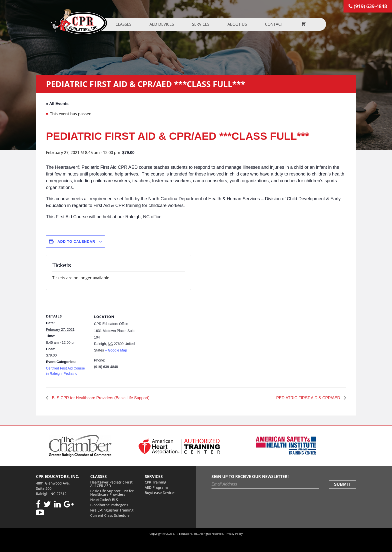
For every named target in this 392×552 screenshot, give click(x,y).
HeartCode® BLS (104, 500)
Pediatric (70, 373)
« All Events (57, 104)
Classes (129, 24)
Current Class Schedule (110, 515)
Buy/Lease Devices (160, 493)
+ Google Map (116, 350)
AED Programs (157, 487)
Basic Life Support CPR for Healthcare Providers (112, 493)
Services (206, 24)
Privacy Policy (234, 534)
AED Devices (167, 24)
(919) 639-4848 (368, 6)
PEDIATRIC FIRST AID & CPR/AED (309, 398)
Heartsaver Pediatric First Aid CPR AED (111, 484)
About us (242, 24)
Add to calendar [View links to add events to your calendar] (76, 241)
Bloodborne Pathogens (109, 505)
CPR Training (155, 482)
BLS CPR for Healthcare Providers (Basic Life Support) (100, 398)
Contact (279, 24)
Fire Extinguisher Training (112, 510)
